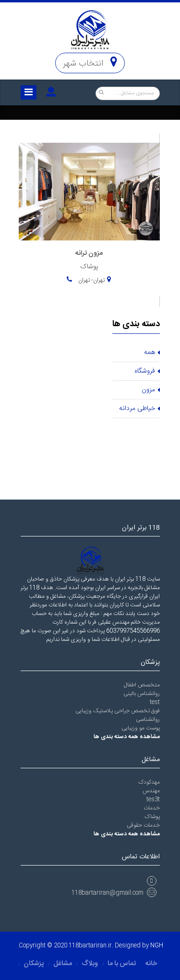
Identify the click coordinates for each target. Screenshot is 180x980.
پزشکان (34, 964)
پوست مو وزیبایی (141, 728)
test (155, 702)
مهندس (151, 791)
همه (150, 353)
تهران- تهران (91, 280)
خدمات (152, 808)
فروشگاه (145, 371)
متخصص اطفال (142, 685)
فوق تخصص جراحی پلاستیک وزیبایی (118, 711)
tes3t (153, 799)
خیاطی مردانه (137, 409)
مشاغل (63, 964)
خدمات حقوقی (143, 825)
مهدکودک (149, 782)
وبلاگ (90, 964)
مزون (148, 390)
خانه (151, 964)
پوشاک (152, 817)
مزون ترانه (89, 253)
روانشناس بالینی (142, 694)
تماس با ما (122, 964)
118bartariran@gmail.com (114, 893)
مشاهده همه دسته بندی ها (127, 737)
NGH (157, 946)
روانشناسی (148, 719)
